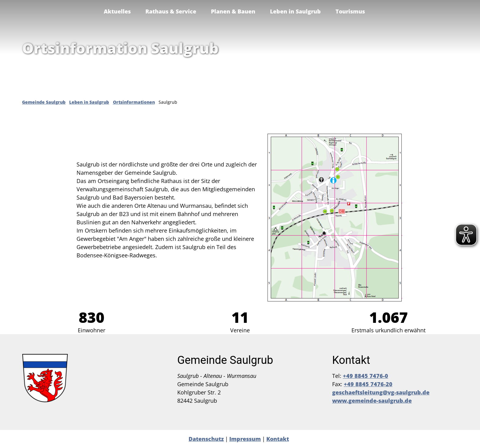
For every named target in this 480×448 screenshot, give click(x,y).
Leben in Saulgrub (295, 11)
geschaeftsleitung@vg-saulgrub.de (381, 392)
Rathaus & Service (171, 11)
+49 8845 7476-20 (368, 384)
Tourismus (350, 11)
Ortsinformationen (134, 102)
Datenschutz (206, 439)
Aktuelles (117, 11)
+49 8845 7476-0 (366, 376)
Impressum (245, 439)
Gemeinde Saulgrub (44, 102)
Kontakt (278, 439)
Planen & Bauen (233, 11)
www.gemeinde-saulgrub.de (372, 401)
